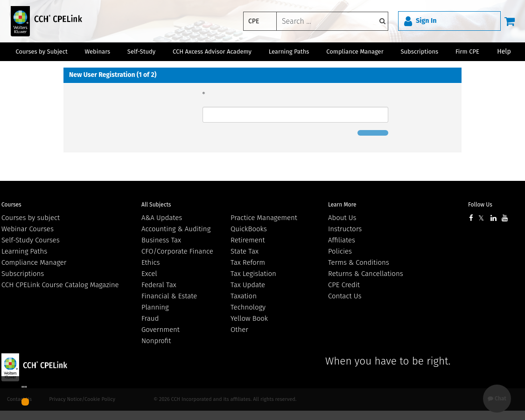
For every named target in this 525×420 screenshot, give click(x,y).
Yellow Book (249, 318)
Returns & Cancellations (366, 274)
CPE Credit (344, 285)
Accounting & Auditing (176, 229)
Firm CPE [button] (467, 52)
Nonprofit (156, 341)
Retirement (248, 240)
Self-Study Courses (31, 240)
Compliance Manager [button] (355, 52)
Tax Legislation (253, 274)
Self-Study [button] (141, 52)
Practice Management (264, 218)
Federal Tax (159, 285)
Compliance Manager (34, 262)
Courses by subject (31, 218)
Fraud (150, 318)
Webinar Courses (28, 229)
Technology (248, 307)
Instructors (345, 229)
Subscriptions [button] (419, 52)
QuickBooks (249, 229)
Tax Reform (248, 262)
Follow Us (480, 205)
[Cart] (510, 21)
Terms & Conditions (359, 262)
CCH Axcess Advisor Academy (212, 52)
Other (239, 330)
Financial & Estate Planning (169, 302)
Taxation (244, 296)
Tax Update (248, 285)
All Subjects (156, 205)
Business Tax (161, 240)
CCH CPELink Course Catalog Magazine (60, 285)
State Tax (245, 251)
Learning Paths (289, 52)
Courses (11, 205)
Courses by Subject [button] (41, 52)
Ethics (150, 262)
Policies (340, 251)
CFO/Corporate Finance (177, 251)
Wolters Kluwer (53, 367)
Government (161, 330)
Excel (149, 274)
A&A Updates (162, 218)
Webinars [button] (97, 52)
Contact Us (345, 296)
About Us (342, 218)
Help (504, 52)
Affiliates (342, 240)
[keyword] (332, 21)
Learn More (342, 205)
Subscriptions (23, 274)
